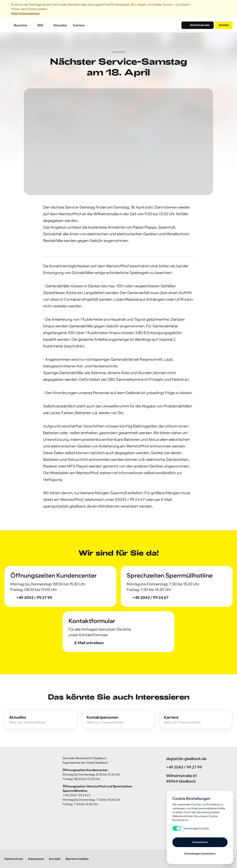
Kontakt (224, 25)
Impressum (36, 859)
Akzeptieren (200, 842)
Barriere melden (77, 859)
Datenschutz (14, 859)
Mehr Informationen (25, 13)
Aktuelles (60, 25)
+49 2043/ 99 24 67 (77, 795)
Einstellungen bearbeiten (200, 854)
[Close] (230, 9)
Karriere (79, 25)
